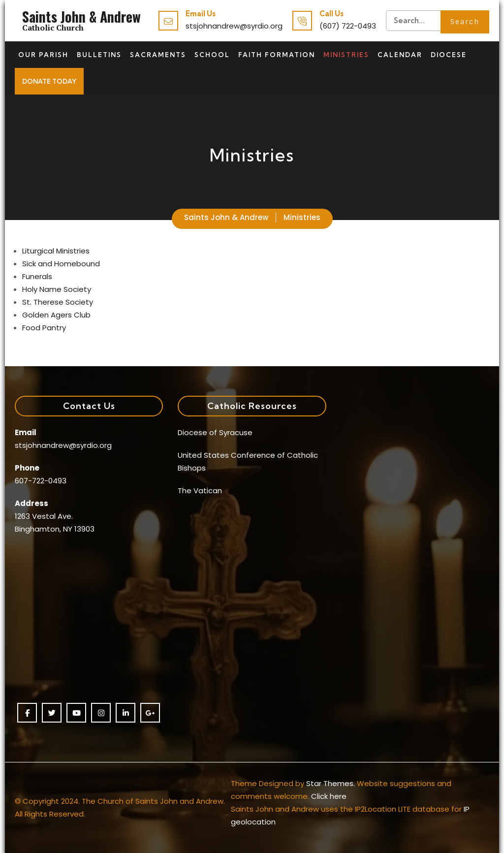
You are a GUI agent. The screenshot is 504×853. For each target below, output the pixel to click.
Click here (329, 796)
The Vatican (200, 490)
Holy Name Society (57, 289)
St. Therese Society (58, 302)
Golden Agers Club (56, 315)
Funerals (37, 276)
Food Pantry (44, 328)
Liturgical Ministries (56, 251)
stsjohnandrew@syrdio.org (234, 26)
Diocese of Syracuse (215, 432)
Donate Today (49, 81)
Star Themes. (331, 783)
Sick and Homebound (61, 264)
